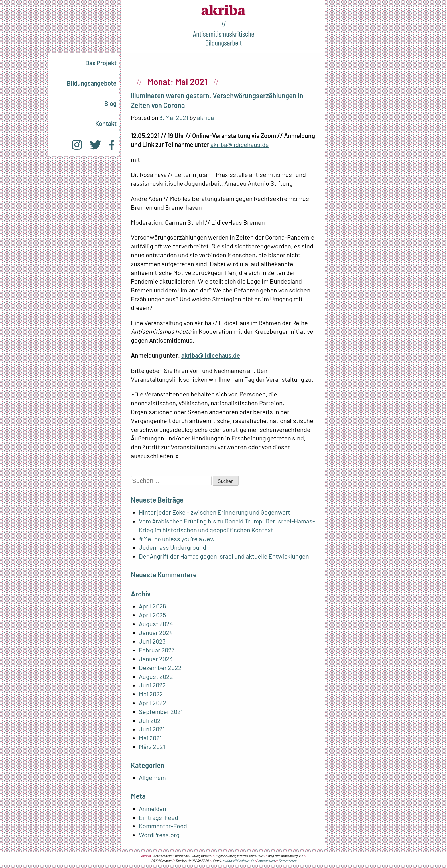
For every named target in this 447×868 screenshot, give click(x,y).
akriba (205, 117)
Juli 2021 (151, 720)
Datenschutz (287, 861)
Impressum (266, 861)
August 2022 (156, 676)
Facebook (111, 145)
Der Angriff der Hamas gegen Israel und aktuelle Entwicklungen (224, 556)
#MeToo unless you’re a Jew (177, 539)
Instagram (77, 145)
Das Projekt (101, 63)
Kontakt (106, 123)
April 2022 (153, 703)
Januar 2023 (156, 659)
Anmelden (153, 808)
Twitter (96, 145)
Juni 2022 (152, 685)
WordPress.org (159, 835)
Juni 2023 (152, 641)
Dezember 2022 (160, 667)
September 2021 (161, 711)
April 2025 (152, 615)
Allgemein (152, 777)
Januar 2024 (156, 632)
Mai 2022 (151, 694)
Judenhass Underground (172, 547)
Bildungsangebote (92, 83)
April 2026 (152, 606)
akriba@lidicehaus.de (240, 144)
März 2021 (152, 746)
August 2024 (156, 624)
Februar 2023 (157, 650)
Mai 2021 (150, 738)
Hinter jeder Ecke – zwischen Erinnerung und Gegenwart (215, 512)
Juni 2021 (152, 729)
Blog (110, 103)
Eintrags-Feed (159, 817)
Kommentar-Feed (163, 826)
